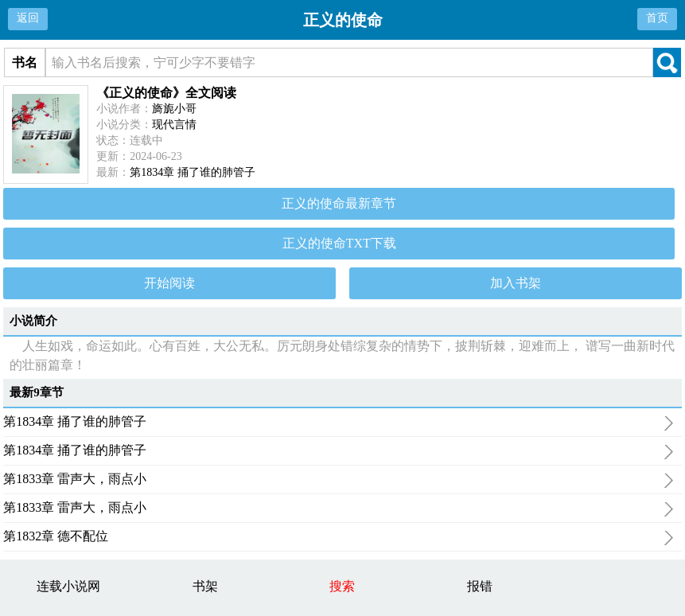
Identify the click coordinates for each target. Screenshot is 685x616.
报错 (480, 586)
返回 (28, 18)
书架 (205, 586)
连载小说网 (68, 586)
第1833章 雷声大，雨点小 (338, 481)
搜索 (342, 586)
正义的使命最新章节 (339, 203)
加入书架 (516, 283)
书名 (25, 62)
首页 (657, 18)
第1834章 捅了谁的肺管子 (193, 172)
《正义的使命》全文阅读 (166, 93)
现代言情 (174, 125)
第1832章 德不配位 (338, 538)
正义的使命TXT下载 (339, 243)
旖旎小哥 (174, 109)
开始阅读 (169, 283)
